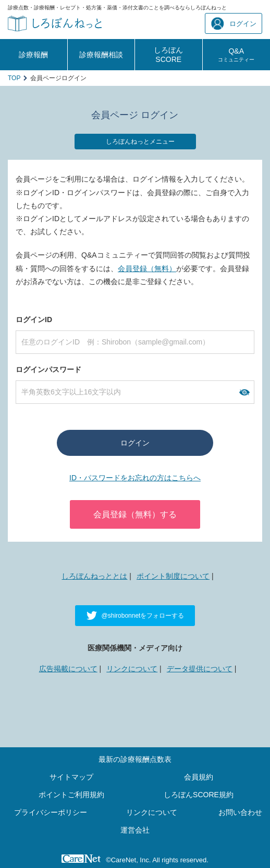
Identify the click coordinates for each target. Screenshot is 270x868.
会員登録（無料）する (135, 514)
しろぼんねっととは (94, 576)
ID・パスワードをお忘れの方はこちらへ (135, 478)
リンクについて (132, 669)
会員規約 (199, 777)
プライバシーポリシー (51, 812)
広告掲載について (68, 669)
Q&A (236, 55)
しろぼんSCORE (168, 55)
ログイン (234, 24)
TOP (14, 78)
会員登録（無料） (147, 269)
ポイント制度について (173, 576)
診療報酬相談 (101, 55)
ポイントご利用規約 (71, 795)
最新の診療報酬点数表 (135, 759)
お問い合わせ (240, 812)
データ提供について (200, 669)
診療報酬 (33, 55)
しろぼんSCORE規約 (199, 795)
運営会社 (135, 830)
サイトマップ (71, 777)
